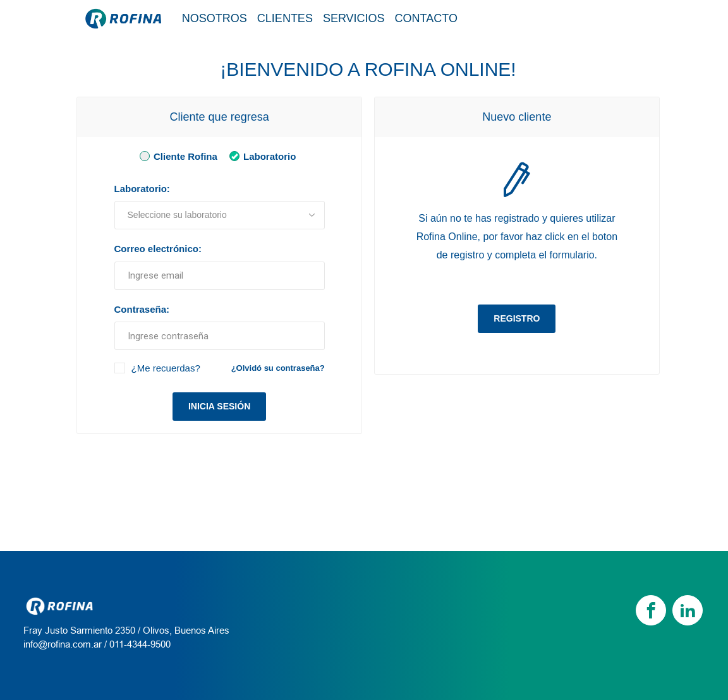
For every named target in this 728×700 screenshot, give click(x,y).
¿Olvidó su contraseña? (278, 368)
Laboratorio (261, 156)
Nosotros (215, 18)
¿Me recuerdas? (166, 368)
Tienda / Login (594, 18)
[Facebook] (651, 610)
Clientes (285, 18)
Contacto (426, 18)
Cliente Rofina (176, 156)
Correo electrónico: (158, 249)
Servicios (354, 18)
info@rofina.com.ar (63, 644)
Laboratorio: (142, 189)
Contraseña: (142, 309)
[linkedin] (688, 610)
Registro (517, 318)
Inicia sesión (219, 406)
